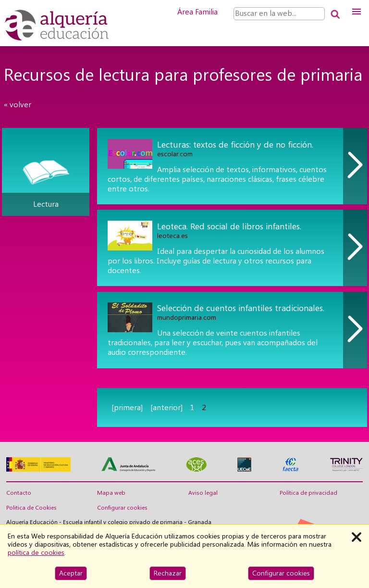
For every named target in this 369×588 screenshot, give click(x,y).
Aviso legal (203, 493)
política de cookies (36, 552)
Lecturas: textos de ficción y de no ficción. (235, 144)
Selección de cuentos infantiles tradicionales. (241, 308)
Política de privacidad (308, 493)
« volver (18, 105)
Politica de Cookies (31, 508)
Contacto (19, 493)
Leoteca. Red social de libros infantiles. (229, 226)
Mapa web (111, 493)
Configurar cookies (122, 508)
